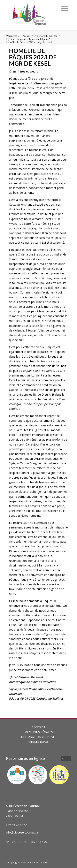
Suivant (69, 759)
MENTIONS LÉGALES (39, 732)
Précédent (63, 759)
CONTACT (38, 727)
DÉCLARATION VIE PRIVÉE (39, 737)
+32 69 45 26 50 (17, 825)
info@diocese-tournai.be (22, 832)
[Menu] (64, 8)
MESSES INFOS (38, 742)
